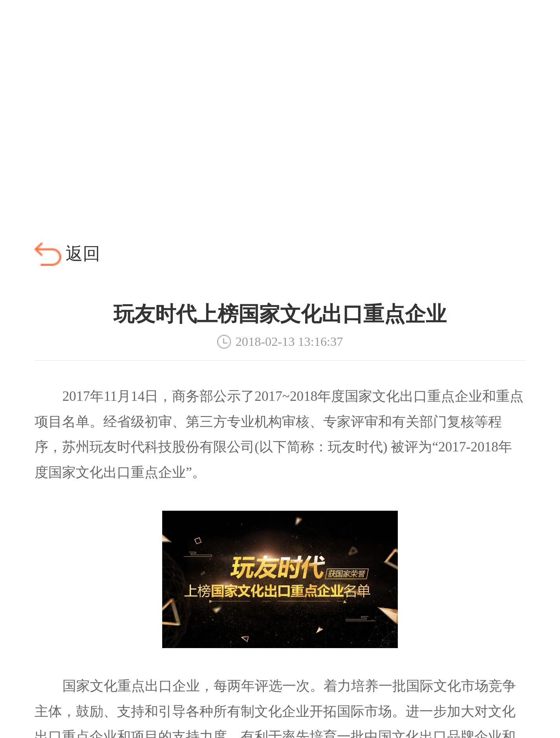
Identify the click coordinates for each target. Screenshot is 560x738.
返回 (83, 254)
